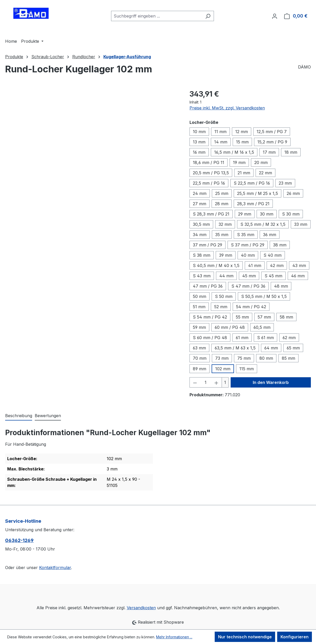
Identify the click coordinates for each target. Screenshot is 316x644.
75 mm (244, 358)
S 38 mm (202, 255)
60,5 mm (262, 327)
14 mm (221, 142)
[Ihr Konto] (275, 16)
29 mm (245, 214)
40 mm (248, 255)
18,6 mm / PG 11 (209, 162)
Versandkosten (141, 608)
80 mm (266, 358)
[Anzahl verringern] (195, 382)
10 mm (199, 132)
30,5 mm (201, 224)
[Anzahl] (206, 382)
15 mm (242, 142)
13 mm (199, 142)
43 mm (299, 265)
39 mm (226, 255)
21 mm (244, 173)
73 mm (222, 358)
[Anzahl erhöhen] (216, 382)
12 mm (242, 132)
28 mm (222, 204)
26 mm (293, 193)
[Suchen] (208, 16)
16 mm (199, 152)
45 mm (249, 276)
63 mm (199, 348)
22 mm (265, 173)
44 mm (226, 276)
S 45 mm (273, 276)
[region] (92, 144)
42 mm (277, 265)
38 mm (280, 245)
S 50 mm (224, 296)
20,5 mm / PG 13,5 (211, 173)
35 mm (222, 235)
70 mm (200, 358)
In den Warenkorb (271, 382)
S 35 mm (246, 235)
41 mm (255, 265)
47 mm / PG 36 (208, 286)
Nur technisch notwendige (245, 637)
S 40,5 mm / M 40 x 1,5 (216, 265)
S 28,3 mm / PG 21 (211, 214)
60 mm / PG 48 (230, 327)
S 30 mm (291, 214)
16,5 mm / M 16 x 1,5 (234, 152)
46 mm (298, 276)
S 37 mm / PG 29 (248, 245)
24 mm (200, 193)
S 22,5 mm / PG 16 (252, 183)
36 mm (270, 235)
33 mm (301, 224)
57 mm (264, 317)
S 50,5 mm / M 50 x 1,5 (264, 296)
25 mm (222, 193)
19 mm (239, 162)
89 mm (200, 369)
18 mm (291, 152)
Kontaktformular (55, 568)
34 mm (200, 235)
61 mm (242, 338)
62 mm (289, 338)
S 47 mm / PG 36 (248, 286)
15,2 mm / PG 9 (272, 142)
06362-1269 (19, 540)
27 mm (200, 204)
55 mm (242, 317)
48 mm (281, 286)
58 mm (286, 317)
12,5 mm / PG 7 (272, 132)
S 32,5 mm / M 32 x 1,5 (263, 224)
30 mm (267, 214)
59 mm (199, 327)
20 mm (261, 162)
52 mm (221, 307)
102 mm (223, 369)
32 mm (225, 224)
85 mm (288, 358)
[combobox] (157, 16)
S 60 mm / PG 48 (210, 338)
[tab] (19, 416)
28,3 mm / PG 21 (253, 204)
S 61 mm (265, 338)
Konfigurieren (295, 637)
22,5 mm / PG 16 (209, 183)
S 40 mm (273, 255)
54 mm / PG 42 (251, 307)
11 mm (220, 132)
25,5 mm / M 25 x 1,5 (258, 193)
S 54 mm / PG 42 (210, 317)
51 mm (199, 307)
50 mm (200, 296)
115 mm (247, 369)
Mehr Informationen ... (174, 637)
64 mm (271, 348)
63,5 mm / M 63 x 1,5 (235, 348)
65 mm (293, 348)
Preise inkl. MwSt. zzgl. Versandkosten (227, 108)
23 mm (285, 183)
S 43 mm (202, 276)
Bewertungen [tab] (48, 416)
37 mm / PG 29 (207, 245)
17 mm (269, 152)
